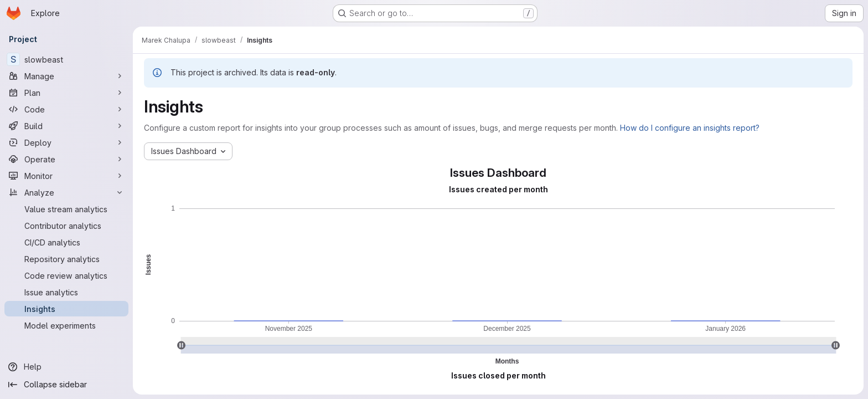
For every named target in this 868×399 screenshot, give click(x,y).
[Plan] (66, 93)
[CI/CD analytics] (66, 242)
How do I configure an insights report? (690, 128)
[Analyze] (66, 192)
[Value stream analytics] (66, 209)
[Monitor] (66, 176)
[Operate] (66, 159)
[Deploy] (66, 142)
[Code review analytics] (66, 275)
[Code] (66, 109)
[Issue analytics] (66, 292)
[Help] (66, 367)
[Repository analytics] (66, 259)
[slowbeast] (66, 59)
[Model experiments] (66, 325)
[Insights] (66, 309)
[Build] (66, 126)
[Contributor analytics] (66, 226)
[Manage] (66, 76)
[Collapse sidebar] (66, 385)
